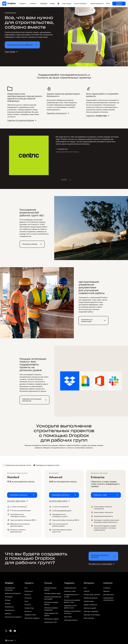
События (87, 591)
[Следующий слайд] (70, 180)
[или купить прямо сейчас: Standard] (18, 501)
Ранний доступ (10, 610)
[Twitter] (6, 631)
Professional (29, 591)
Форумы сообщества (90, 605)
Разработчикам (89, 601)
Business (28, 595)
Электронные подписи (51, 619)
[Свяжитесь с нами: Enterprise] (106, 495)
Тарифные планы (30, 615)
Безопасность (9, 607)
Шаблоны (8, 614)
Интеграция (9, 597)
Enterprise (28, 598)
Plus (26, 588)
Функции (8, 600)
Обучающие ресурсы (71, 620)
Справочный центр (70, 588)
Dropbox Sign (29, 608)
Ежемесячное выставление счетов (17, 465)
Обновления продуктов (32, 618)
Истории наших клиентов (92, 595)
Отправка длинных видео (53, 593)
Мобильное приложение (13, 593)
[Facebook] (11, 631)
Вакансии (107, 591)
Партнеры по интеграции (92, 615)
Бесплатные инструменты (13, 617)
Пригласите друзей (90, 608)
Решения (8, 603)
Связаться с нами (70, 591)
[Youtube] (15, 631)
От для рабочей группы (62, 511)
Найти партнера (89, 618)
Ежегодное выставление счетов (46, 465)
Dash (26, 601)
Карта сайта (68, 617)
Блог (85, 588)
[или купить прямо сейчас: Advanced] (60, 501)
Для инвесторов (109, 595)
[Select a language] (58, 4)
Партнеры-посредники (91, 611)
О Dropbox (107, 588)
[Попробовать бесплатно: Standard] (22, 495)
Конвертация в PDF (51, 622)
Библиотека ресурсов (91, 598)
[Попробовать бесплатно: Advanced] (64, 495)
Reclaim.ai (28, 611)
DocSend (28, 605)
